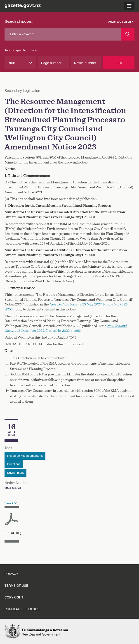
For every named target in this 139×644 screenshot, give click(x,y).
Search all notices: (19, 21)
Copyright (14, 597)
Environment (15, 473)
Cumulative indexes (22, 609)
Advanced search (121, 22)
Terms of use (16, 586)
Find (119, 63)
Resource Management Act (25, 456)
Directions (14, 464)
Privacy (11, 574)
